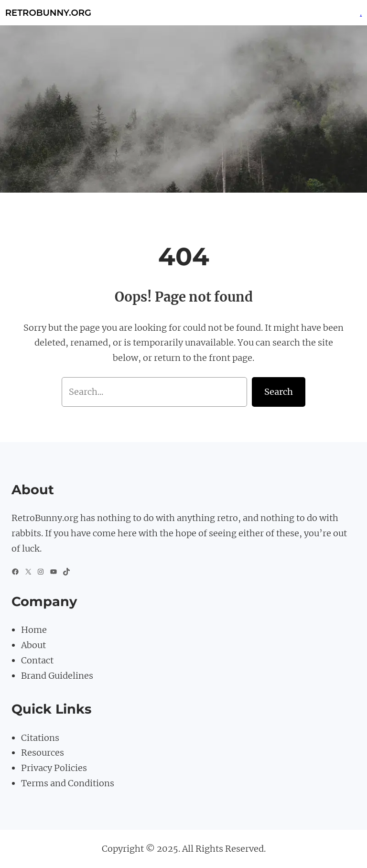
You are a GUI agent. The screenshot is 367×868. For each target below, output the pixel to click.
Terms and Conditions (68, 783)
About (33, 645)
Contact (37, 660)
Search (279, 392)
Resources (43, 753)
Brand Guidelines (57, 676)
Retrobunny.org (48, 13)
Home (34, 630)
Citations (40, 738)
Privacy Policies (54, 768)
